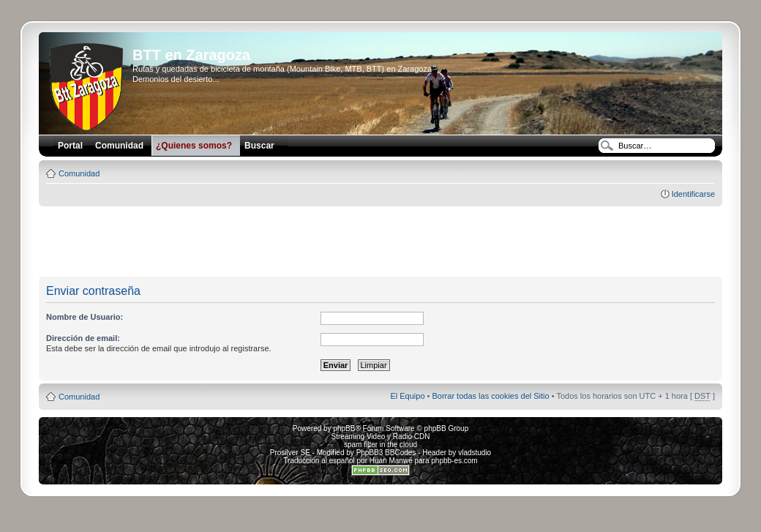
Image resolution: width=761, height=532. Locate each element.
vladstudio (475, 453)
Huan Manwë (391, 461)
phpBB (344, 428)
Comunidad (79, 173)
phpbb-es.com (454, 461)
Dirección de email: (83, 338)
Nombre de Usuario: (85, 317)
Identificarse (693, 194)
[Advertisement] (380, 242)
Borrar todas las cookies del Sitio (490, 396)
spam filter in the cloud (380, 445)
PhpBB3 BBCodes (386, 453)
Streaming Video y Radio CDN (381, 437)
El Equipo (407, 396)
